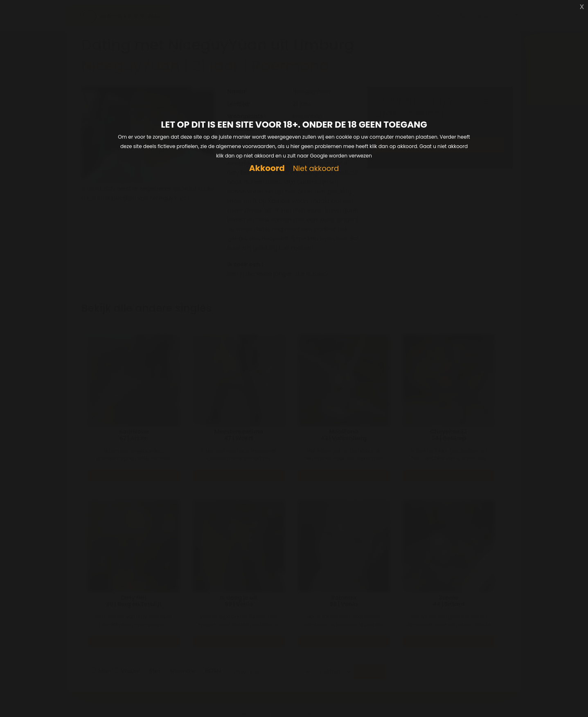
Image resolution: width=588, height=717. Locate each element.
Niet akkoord (316, 169)
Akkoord (267, 168)
